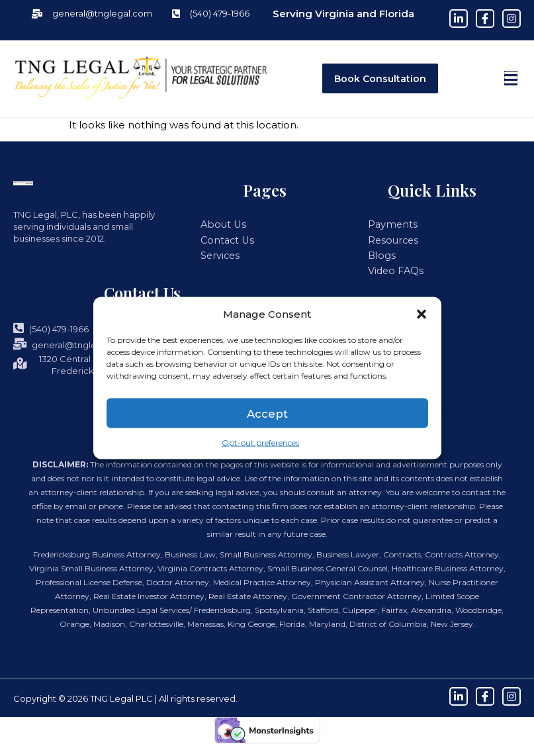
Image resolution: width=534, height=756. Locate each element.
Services (219, 254)
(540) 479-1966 (51, 326)
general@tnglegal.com (72, 342)
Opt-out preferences (260, 443)
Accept (267, 413)
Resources (391, 240)
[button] (422, 314)
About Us (220, 224)
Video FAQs (393, 269)
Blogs (380, 254)
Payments (389, 224)
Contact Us (224, 240)
